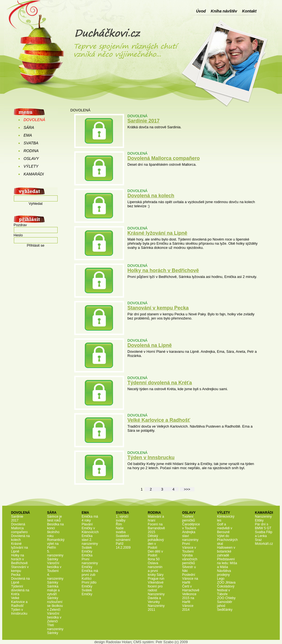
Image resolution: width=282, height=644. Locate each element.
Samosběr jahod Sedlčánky (225, 606)
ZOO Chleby (226, 598)
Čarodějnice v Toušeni (191, 526)
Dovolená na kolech (151, 196)
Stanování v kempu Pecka (158, 308)
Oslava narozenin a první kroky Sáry (156, 569)
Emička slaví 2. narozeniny (90, 540)
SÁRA (29, 127)
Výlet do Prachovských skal (228, 540)
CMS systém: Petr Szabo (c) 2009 (161, 642)
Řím (119, 524)
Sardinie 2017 (143, 121)
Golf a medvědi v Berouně (225, 528)
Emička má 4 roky (90, 518)
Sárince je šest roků (54, 518)
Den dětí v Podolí (155, 553)
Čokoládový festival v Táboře (226, 590)
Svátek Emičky (87, 550)
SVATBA (31, 143)
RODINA (31, 151)
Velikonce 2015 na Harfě (189, 598)
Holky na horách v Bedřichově (163, 270)
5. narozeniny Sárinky (55, 555)
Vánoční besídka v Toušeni (54, 567)
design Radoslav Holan (113, 642)
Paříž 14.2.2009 (123, 546)
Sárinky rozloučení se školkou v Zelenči (55, 604)
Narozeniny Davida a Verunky (156, 598)
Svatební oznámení (123, 538)
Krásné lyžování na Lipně (157, 233)
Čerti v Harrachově (191, 588)
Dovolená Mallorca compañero (164, 158)
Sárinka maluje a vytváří (53, 590)
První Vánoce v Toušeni (189, 548)
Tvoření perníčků (189, 518)
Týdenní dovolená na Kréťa (160, 383)
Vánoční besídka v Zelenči (54, 617)
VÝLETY (31, 166)
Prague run (156, 579)
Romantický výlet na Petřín (56, 544)
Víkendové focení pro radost (156, 586)
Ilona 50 (154, 559)
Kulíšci (87, 579)
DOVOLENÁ (34, 120)
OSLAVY (31, 159)
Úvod (201, 11)
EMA (28, 135)
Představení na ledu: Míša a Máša (227, 563)
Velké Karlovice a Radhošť (159, 420)
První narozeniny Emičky (90, 563)
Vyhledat (35, 204)
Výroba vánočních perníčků (190, 559)
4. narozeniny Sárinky (55, 579)
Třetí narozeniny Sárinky (55, 629)
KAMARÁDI (34, 174)
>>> (187, 489)
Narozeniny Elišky (263, 518)
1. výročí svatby (122, 518)
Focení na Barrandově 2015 (156, 528)
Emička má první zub (90, 573)
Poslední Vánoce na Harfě (190, 579)
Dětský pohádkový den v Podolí (156, 542)
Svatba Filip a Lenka (264, 534)
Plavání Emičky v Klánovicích (90, 528)
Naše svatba (121, 530)
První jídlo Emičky (89, 584)
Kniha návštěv (224, 11)
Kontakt (249, 11)
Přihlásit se (36, 245)
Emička (87, 555)
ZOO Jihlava (226, 582)
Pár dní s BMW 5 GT (263, 526)
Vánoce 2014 (188, 608)
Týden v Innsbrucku (151, 458)
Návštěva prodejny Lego (224, 575)
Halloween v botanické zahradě (226, 551)
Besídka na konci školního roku (55, 530)
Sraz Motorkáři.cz (264, 542)
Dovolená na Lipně (150, 345)
